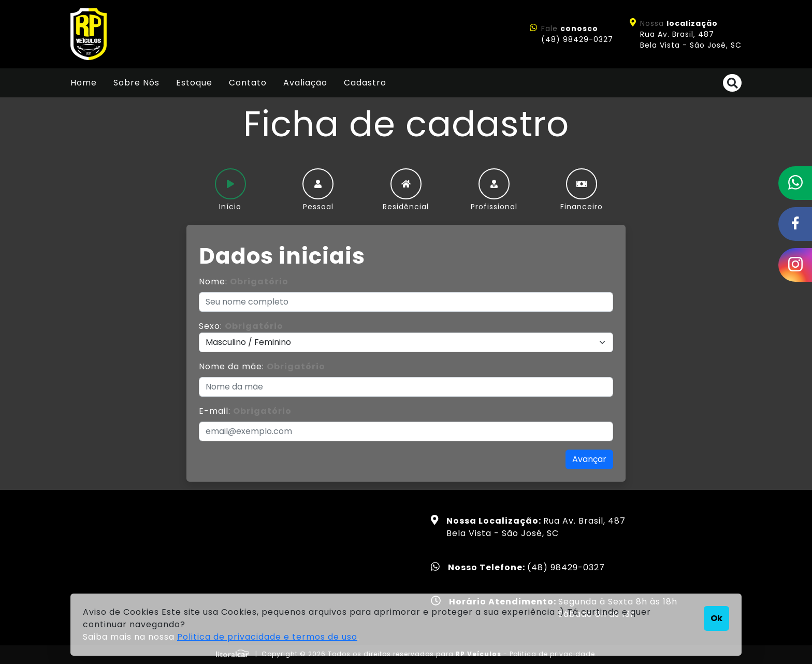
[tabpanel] (406, 357)
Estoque (194, 83)
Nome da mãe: (262, 366)
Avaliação (305, 83)
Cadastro (365, 83)
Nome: (244, 282)
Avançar (589, 459)
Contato (248, 83)
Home (84, 83)
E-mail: (245, 411)
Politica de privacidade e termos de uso (267, 637)
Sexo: (241, 326)
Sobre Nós (136, 83)
